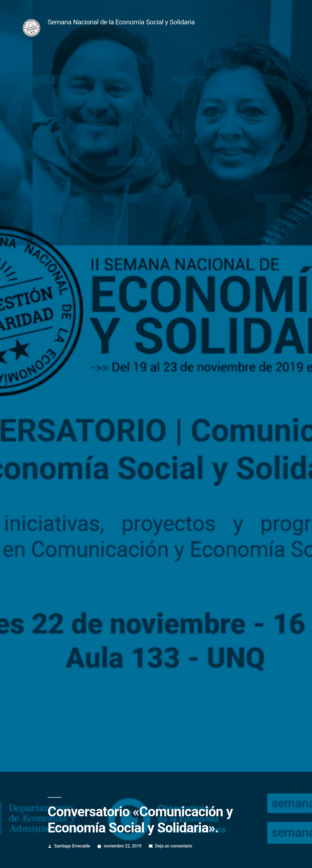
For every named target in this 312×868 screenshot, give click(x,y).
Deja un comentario (174, 846)
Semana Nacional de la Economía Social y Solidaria (121, 22)
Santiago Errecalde (72, 846)
